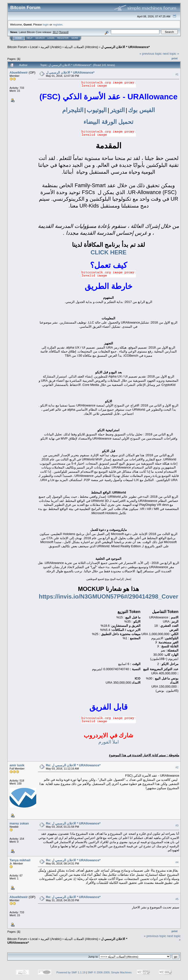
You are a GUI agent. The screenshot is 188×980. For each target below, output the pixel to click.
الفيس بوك (141, 110)
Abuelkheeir (19, 72)
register (58, 24)
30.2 (55, 32)
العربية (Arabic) (51, 47)
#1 (177, 74)
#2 (177, 767)
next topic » (171, 54)
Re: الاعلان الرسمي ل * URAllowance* (73, 765)
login (46, 24)
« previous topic (151, 54)
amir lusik (17, 765)
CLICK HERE (109, 252)
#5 (177, 899)
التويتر (117, 110)
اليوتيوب (97, 110)
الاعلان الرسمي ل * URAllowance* (125, 47)
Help (30, 38)
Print (175, 58)
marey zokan (19, 823)
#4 (177, 862)
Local (34, 47)
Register (63, 38)
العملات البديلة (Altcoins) (81, 47)
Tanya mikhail (20, 860)
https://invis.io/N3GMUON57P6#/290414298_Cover (108, 596)
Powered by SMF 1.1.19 (71, 972)
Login (51, 38)
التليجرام (73, 110)
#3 (177, 825)
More (75, 38)
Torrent (64, 32)
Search (40, 38)
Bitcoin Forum (17, 47)
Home (18, 38)
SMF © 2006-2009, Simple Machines (110, 972)
